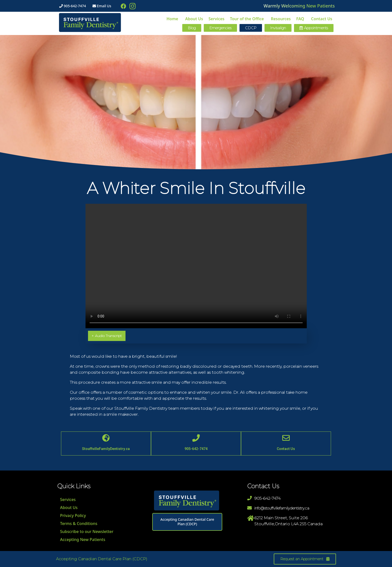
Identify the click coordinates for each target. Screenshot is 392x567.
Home (172, 19)
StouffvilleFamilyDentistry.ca (106, 449)
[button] (314, 28)
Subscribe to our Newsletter (86, 531)
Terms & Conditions (78, 523)
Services (216, 19)
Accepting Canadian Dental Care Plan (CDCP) (187, 522)
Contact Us (322, 19)
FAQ (300, 19)
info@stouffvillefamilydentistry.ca (282, 508)
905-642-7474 (73, 6)
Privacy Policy (73, 515)
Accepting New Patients (82, 539)
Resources (281, 19)
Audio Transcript (107, 336)
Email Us (102, 6)
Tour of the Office (247, 19)
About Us (194, 19)
